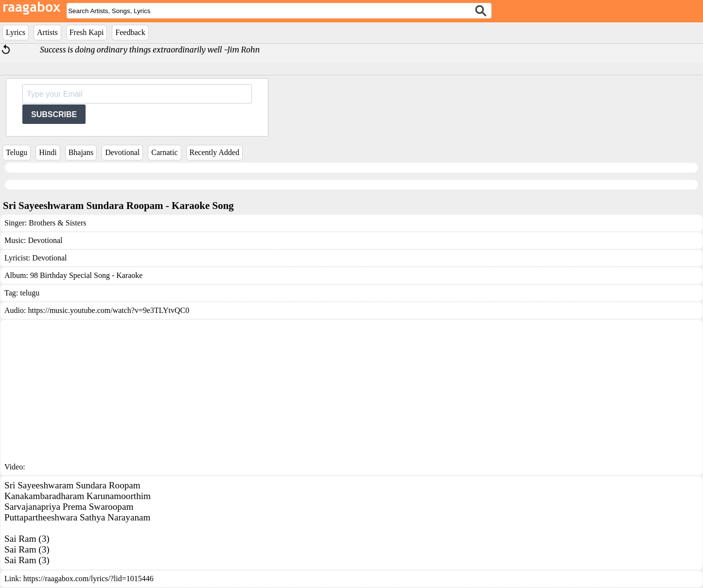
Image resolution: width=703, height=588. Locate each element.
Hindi (48, 152)
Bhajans (81, 152)
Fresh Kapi (87, 32)
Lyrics (16, 32)
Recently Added (215, 152)
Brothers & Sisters (57, 223)
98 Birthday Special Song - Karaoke (87, 275)
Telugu (17, 152)
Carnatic (164, 152)
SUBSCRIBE (54, 114)
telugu (30, 293)
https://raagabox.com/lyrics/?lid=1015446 (88, 579)
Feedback (130, 32)
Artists (47, 32)
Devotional (122, 152)
